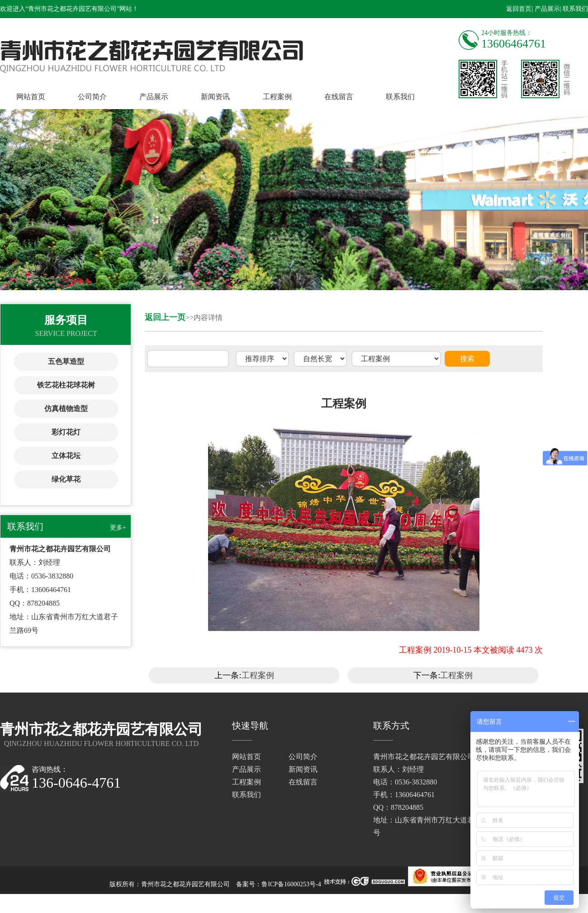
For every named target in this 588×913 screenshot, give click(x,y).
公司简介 (92, 97)
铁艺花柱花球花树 (66, 385)
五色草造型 (66, 361)
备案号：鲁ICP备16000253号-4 (278, 884)
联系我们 (400, 97)
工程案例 (277, 97)
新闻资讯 (215, 97)
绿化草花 (66, 479)
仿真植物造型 (66, 409)
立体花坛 (66, 456)
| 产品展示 (545, 9)
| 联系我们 (574, 9)
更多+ (118, 528)
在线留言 (339, 97)
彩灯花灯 (66, 432)
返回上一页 (165, 317)
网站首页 (31, 97)
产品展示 (154, 97)
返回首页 (519, 9)
